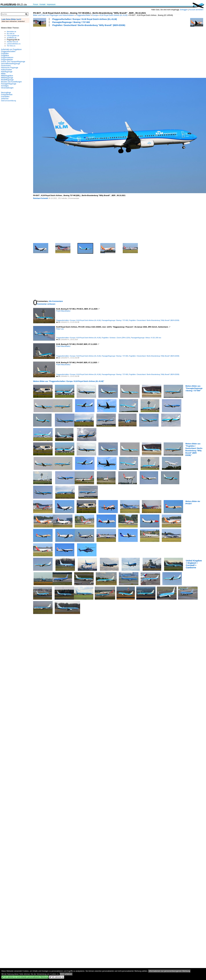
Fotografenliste (7, 95)
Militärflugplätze (7, 76)
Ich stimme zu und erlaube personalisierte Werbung (25, 977)
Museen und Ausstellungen (11, 82)
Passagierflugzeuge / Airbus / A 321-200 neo (146, 338)
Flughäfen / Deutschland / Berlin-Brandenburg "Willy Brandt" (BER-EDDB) (89, 25)
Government (6, 66)
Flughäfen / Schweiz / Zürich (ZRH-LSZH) (116, 338)
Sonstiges (5, 86)
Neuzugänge (6, 93)
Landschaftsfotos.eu (14, 44)
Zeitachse (5, 99)
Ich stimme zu (57, 977)
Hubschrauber (6, 70)
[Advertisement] (69, 52)
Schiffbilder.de (12, 38)
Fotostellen (5, 97)
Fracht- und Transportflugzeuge (13, 62)
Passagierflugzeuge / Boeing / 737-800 (115, 320)
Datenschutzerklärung (8, 101)
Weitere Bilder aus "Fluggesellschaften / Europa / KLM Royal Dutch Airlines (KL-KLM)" (69, 381)
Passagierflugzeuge (9, 84)
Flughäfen (5, 53)
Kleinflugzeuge (7, 72)
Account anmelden (196, 10)
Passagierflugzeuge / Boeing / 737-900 (71, 22)
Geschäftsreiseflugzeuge (11, 64)
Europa (95, 15)
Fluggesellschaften (83, 15)
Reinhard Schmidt (41, 198)
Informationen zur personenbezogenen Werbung (169, 971)
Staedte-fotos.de (12, 42)
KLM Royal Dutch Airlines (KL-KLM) (114, 15)
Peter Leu (60, 329)
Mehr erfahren (66, 974)
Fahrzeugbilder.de (13, 36)
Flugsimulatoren (7, 58)
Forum (36, 4)
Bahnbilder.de (11, 32)
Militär (3, 74)
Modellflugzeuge (7, 80)
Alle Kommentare (56, 301)
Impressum (51, 4)
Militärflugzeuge (7, 78)
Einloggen (184, 10)
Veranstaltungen (7, 88)
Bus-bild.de (11, 34)
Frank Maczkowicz (63, 311)
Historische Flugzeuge (10, 68)
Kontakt (43, 4)
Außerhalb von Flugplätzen (11, 49)
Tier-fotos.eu (11, 46)
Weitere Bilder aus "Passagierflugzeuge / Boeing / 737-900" (194, 388)
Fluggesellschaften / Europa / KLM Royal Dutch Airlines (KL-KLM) (85, 19)
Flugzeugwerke (7, 60)
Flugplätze (5, 56)
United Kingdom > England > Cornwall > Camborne (194, 564)
